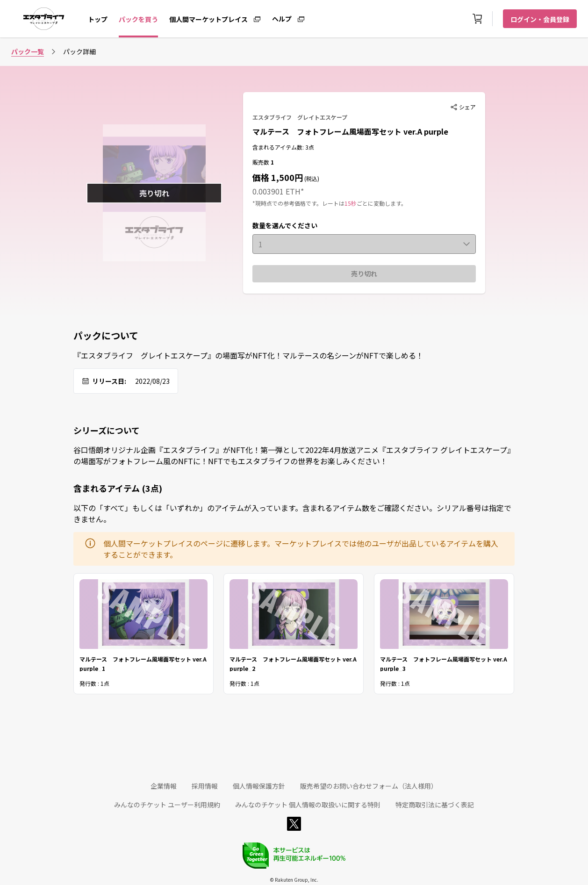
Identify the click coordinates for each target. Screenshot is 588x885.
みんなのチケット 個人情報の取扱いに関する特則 (308, 805)
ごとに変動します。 (382, 203)
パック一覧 (28, 51)
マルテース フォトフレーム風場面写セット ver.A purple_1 (143, 663)
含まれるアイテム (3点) (118, 488)
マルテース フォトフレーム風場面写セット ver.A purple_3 (444, 663)
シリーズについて (107, 430)
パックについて (106, 336)
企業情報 (164, 786)
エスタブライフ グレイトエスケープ (300, 117)
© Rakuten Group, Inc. (294, 880)
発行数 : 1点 (94, 683)
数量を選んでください (285, 225)
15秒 (351, 203)
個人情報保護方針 (259, 786)
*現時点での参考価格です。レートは (298, 203)
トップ (98, 19)
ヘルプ (282, 18)
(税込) (311, 178)
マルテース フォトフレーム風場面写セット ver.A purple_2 (293, 663)
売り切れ (364, 273)
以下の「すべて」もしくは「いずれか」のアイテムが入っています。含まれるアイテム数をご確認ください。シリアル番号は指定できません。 (292, 513)
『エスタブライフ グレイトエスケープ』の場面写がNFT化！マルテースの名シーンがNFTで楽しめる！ (248, 355)
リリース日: (109, 381)
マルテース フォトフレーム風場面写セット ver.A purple (350, 131)
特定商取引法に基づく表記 (435, 805)
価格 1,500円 (278, 177)
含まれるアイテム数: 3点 (283, 147)
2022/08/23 (152, 381)
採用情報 (205, 786)
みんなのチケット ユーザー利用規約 (167, 805)
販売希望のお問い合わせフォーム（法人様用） (369, 786)
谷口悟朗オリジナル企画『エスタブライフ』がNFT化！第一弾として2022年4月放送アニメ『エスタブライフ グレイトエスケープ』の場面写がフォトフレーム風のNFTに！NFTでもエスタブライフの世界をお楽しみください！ (294, 455)
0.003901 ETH (276, 191)
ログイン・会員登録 (540, 19)
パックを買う (138, 19)
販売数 (262, 162)
